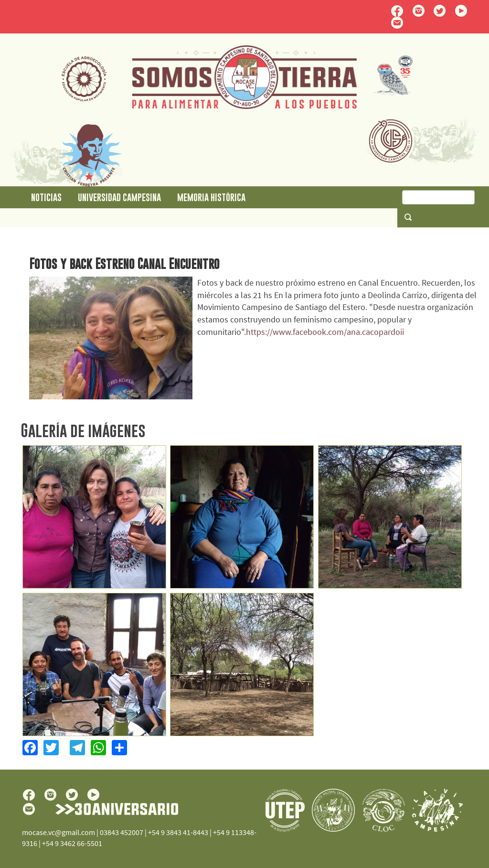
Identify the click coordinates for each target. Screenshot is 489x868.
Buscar (408, 217)
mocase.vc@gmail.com (58, 832)
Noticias (46, 197)
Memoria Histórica (211, 197)
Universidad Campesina (119, 197)
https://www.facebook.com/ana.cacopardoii (325, 332)
